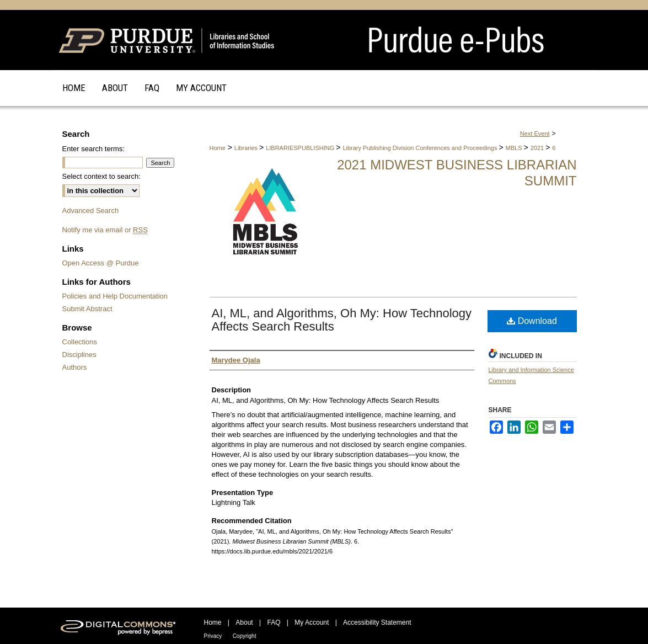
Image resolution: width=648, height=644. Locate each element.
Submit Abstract (87, 309)
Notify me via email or (105, 230)
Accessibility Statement (377, 622)
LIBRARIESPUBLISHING (301, 148)
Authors (75, 367)
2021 (538, 148)
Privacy (213, 636)
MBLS (515, 148)
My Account (312, 622)
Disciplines (79, 355)
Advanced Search (91, 211)
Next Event (535, 134)
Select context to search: (101, 176)
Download (532, 321)
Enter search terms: (93, 149)
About (244, 622)
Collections (80, 342)
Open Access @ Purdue (101, 263)
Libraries (247, 148)
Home (218, 148)
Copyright (245, 636)
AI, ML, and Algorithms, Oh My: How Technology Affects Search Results (342, 320)
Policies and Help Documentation (115, 296)
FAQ (274, 622)
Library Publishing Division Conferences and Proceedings (421, 148)
